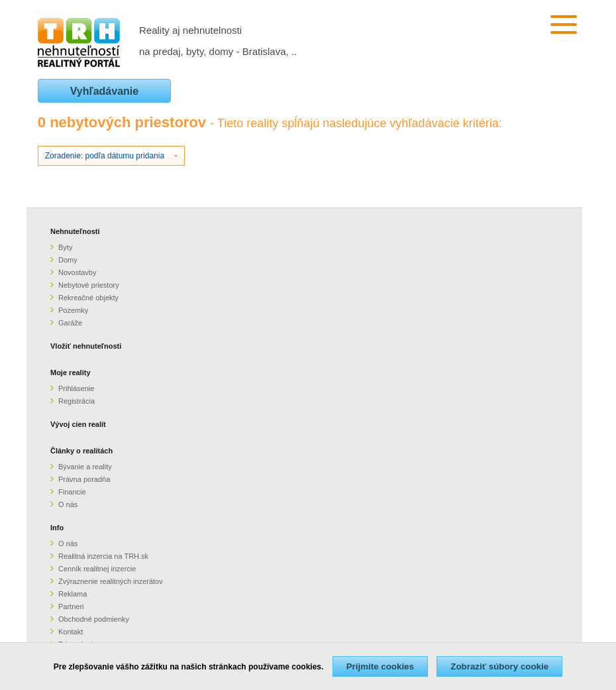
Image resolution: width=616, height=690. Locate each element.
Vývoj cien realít (78, 424)
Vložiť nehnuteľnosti (86, 346)
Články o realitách (81, 451)
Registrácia (77, 401)
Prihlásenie (76, 388)
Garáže (70, 323)
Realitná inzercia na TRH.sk (103, 556)
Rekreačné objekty (88, 298)
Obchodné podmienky (94, 619)
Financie (72, 492)
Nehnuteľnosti (75, 231)
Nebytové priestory (89, 285)
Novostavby (77, 272)
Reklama (73, 594)
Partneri (71, 606)
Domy (68, 260)
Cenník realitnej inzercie (97, 569)
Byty (65, 247)
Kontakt (71, 632)
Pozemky (73, 310)
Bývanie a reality (85, 467)
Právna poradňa (84, 479)
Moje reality (71, 373)
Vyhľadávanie (104, 91)
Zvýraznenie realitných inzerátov (111, 581)
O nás (68, 504)
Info (57, 528)
